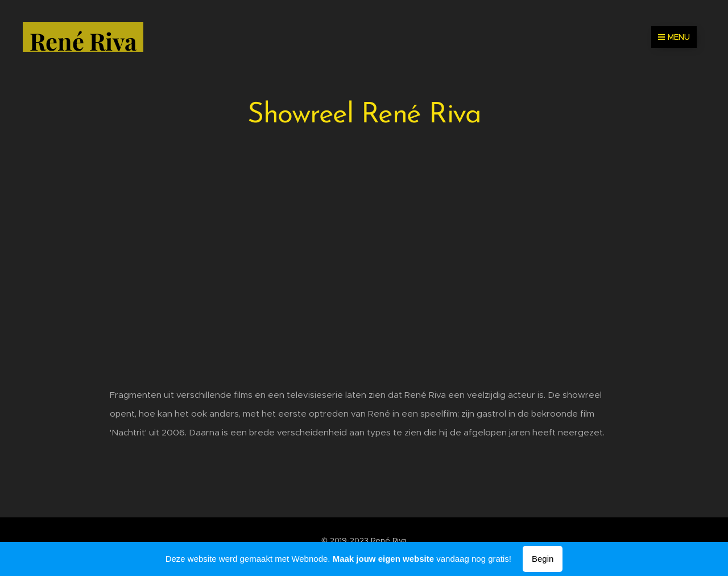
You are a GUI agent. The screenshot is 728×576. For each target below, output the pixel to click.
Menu (674, 37)
